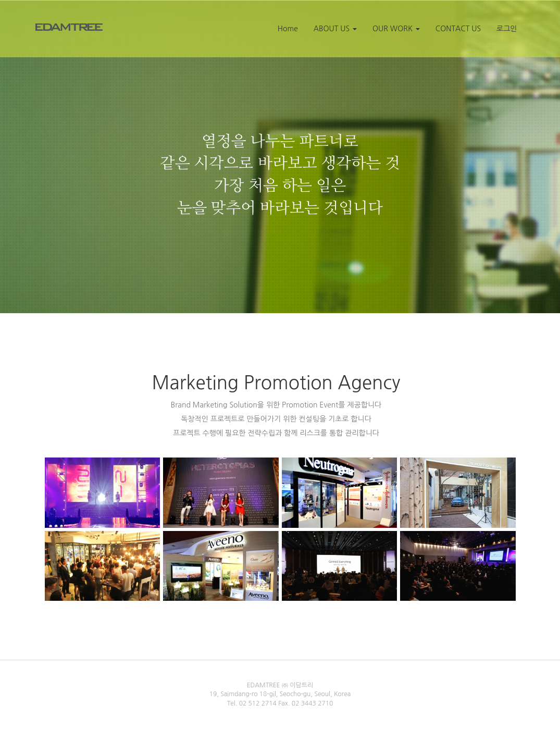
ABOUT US (335, 29)
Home (288, 29)
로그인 (507, 29)
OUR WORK (396, 29)
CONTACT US (458, 29)
